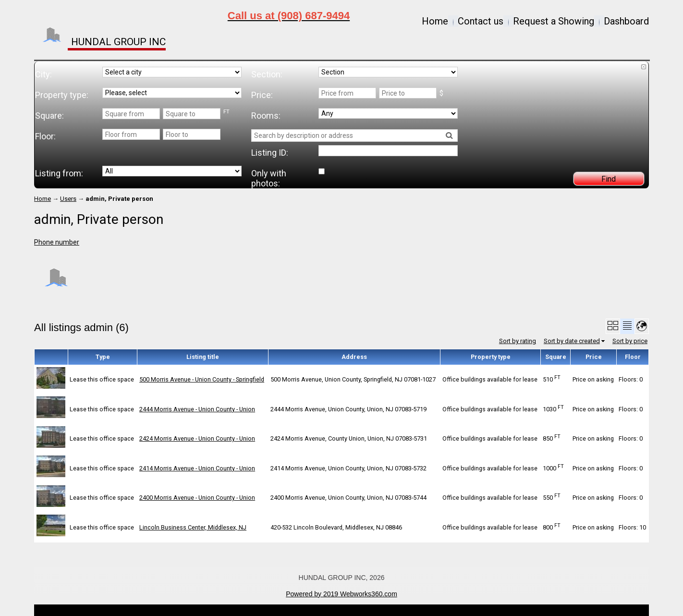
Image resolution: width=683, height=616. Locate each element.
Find (609, 179)
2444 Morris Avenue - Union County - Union (197, 409)
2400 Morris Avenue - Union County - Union (197, 498)
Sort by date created (572, 341)
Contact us (481, 21)
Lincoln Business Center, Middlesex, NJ (193, 527)
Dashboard (626, 21)
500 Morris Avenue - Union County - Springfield (202, 379)
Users (68, 199)
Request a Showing (554, 21)
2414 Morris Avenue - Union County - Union (197, 468)
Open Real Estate (358, 610)
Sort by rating (518, 341)
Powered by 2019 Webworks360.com (341, 594)
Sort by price (630, 341)
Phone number (57, 242)
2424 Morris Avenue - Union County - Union (197, 438)
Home (435, 21)
